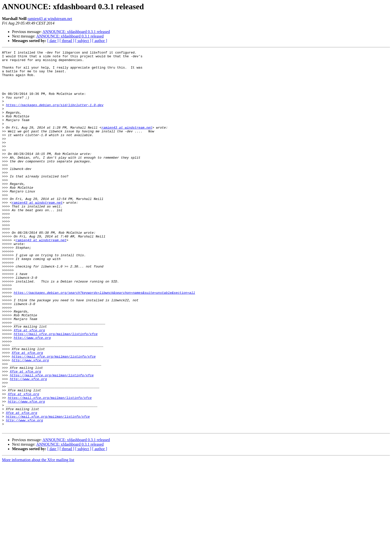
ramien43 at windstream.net (50, 19)
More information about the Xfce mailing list (38, 536)
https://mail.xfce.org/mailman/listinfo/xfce (56, 391)
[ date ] (53, 41)
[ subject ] (83, 41)
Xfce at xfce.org (29, 386)
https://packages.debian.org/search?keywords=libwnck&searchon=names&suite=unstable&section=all (104, 341)
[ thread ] (67, 41)
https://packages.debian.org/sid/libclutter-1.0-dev (55, 116)
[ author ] (100, 41)
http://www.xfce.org (32, 395)
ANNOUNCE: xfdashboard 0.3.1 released (76, 32)
